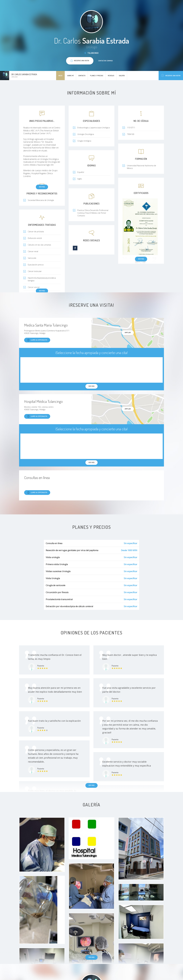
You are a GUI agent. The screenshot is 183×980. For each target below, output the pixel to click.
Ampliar (128, 332)
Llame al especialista (37, 340)
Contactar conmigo (105, 61)
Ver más (42, 187)
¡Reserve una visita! (171, 75)
